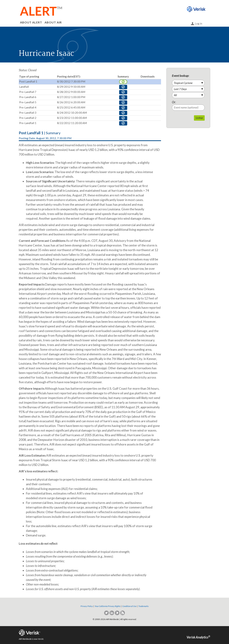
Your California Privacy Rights (108, 606)
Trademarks (143, 606)
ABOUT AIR (53, 22)
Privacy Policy (87, 606)
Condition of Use (129, 606)
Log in (196, 24)
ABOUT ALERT (31, 22)
